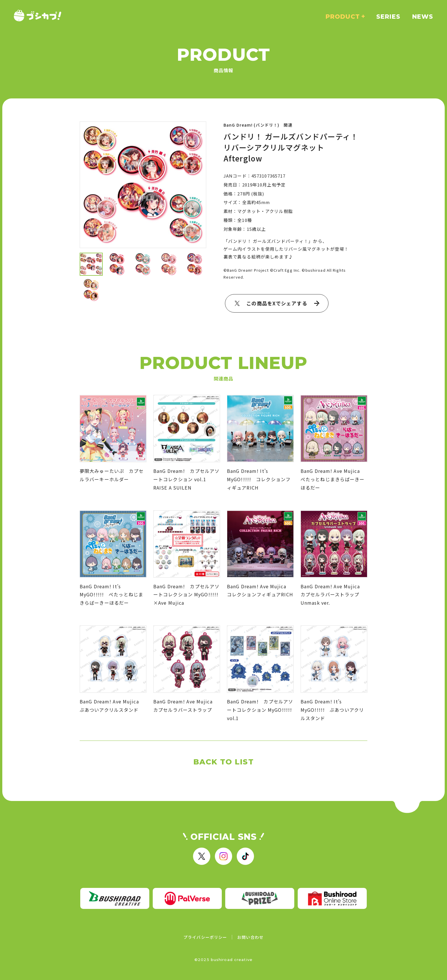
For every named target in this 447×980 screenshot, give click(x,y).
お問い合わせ (250, 937)
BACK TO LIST (223, 762)
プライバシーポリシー (205, 937)
